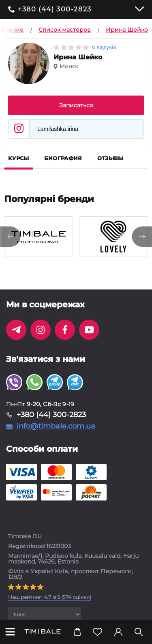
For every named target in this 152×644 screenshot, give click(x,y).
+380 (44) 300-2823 (55, 9)
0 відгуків (104, 47)
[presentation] (10, 237)
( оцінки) (50, 597)
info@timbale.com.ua (56, 426)
